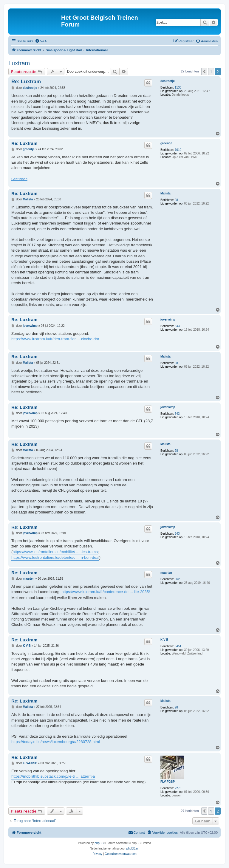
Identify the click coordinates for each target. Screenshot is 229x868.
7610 (178, 150)
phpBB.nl (133, 848)
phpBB (99, 843)
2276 (178, 788)
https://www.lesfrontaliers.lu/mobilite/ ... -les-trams (55, 552)
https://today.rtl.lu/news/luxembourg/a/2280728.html (56, 742)
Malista (165, 193)
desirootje (168, 81)
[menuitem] (41, 41)
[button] (204, 72)
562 (177, 579)
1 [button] (211, 72)
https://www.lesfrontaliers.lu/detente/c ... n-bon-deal (55, 557)
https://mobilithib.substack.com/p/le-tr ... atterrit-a (53, 776)
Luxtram (19, 63)
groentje (166, 143)
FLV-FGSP (168, 782)
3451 (178, 646)
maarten (166, 573)
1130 (178, 88)
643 (177, 326)
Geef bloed (19, 179)
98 (176, 200)
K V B (164, 640)
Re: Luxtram (26, 82)
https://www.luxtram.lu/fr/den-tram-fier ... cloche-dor (55, 339)
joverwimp (168, 319)
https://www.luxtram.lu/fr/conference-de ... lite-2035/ (106, 592)
